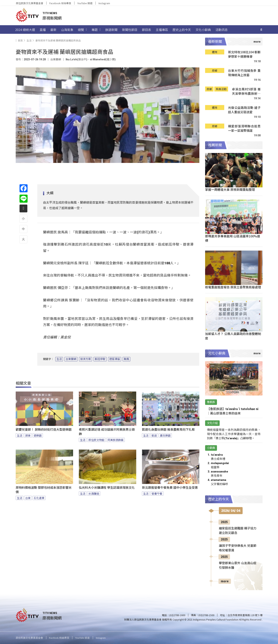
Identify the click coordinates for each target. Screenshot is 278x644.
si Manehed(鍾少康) (103, 59)
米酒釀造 (94, 494)
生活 (59, 359)
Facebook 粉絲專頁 (60, 3)
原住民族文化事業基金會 (30, 3)
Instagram (104, 3)
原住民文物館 (96, 440)
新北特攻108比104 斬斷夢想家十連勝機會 (244, 54)
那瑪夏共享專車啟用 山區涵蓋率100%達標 (233, 238)
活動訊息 (222, 30)
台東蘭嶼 (71, 359)
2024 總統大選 (25, 30)
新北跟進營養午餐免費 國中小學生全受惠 (170, 488)
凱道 (154, 435)
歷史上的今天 (182, 30)
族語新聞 (111, 30)
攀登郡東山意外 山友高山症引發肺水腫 (238, 565)
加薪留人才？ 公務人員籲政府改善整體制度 (233, 336)
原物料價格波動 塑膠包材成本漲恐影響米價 (44, 490)
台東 (28, 498)
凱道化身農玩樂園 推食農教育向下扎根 (168, 430)
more (225, 581)
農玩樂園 (165, 435)
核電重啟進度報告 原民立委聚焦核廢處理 (233, 287)
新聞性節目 (130, 30)
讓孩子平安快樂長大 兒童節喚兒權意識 (238, 548)
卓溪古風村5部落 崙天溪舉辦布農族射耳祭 (246, 91)
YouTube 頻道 (85, 3)
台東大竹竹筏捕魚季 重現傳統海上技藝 (244, 73)
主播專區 (162, 30)
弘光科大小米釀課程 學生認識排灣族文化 (107, 488)
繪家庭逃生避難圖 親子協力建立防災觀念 (238, 531)
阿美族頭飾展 (116, 440)
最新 (53, 30)
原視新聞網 (52, 18)
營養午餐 (157, 494)
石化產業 (39, 498)
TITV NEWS (50, 13)
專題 (96, 30)
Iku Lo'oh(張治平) (76, 59)
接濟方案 (86, 359)
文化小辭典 (203, 30)
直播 (43, 30)
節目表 (147, 30)
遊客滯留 (115, 359)
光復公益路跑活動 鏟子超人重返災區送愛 (244, 110)
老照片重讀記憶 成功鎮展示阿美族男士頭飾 (107, 432)
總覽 (82, 30)
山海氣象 (67, 30)
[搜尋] (261, 30)
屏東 (28, 435)
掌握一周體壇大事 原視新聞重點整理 (230, 189)
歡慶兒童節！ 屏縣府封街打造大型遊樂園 (44, 430)
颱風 (126, 359)
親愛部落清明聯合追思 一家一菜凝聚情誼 (244, 128)
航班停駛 (100, 359)
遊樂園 (38, 435)
